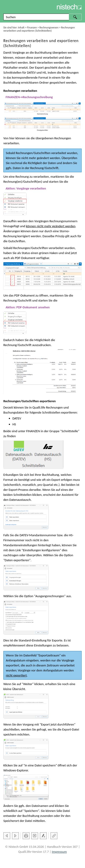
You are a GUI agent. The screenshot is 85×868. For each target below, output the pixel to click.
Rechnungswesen (49, 27)
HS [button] (44, 72)
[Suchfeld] (43, 17)
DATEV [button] (31, 72)
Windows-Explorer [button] (16, 770)
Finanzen (32, 27)
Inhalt (21, 27)
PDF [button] (18, 258)
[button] (75, 17)
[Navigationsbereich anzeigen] (6, 7)
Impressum (59, 852)
